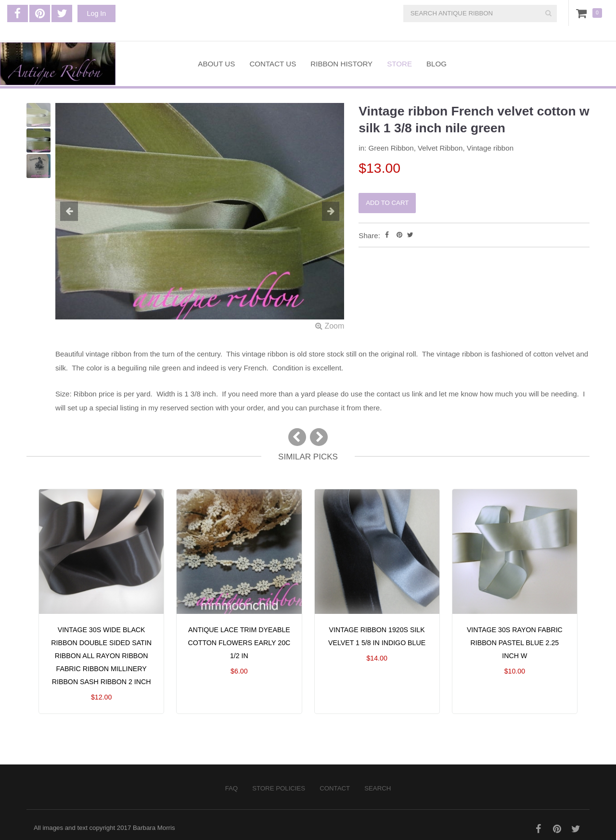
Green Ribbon (391, 148)
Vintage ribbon (490, 148)
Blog (436, 64)
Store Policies (279, 788)
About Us (216, 64)
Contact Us (273, 64)
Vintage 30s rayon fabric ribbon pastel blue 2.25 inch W (515, 643)
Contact (335, 788)
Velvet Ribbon (440, 148)
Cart (583, 13)
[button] (77, 212)
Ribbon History (341, 64)
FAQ (231, 788)
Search (378, 788)
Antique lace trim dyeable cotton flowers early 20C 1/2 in (239, 643)
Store (399, 64)
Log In (96, 13)
